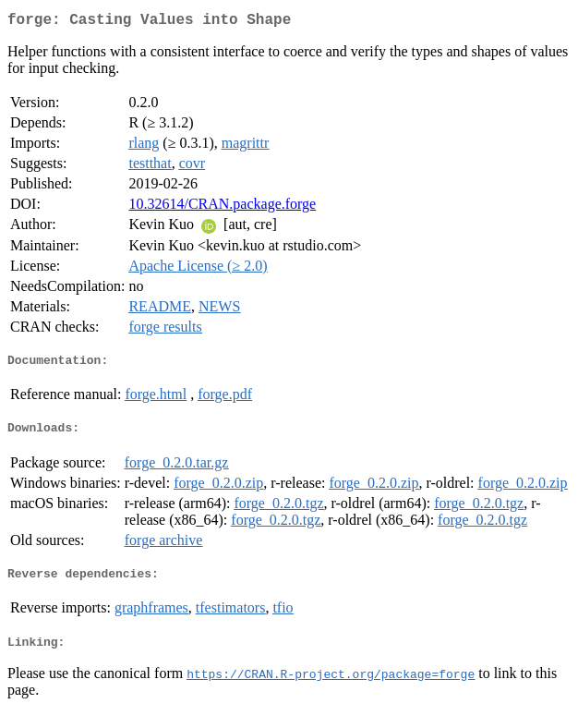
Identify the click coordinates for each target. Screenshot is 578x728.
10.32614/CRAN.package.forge (222, 207)
